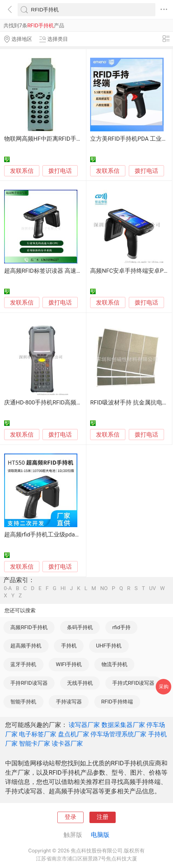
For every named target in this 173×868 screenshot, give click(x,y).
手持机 (69, 646)
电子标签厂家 (38, 734)
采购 (164, 687)
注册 (103, 817)
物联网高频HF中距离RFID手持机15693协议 (60, 139)
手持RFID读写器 (29, 683)
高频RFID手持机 (29, 627)
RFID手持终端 (117, 702)
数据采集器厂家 (123, 725)
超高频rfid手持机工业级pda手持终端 (51, 535)
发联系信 (22, 171)
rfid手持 (121, 627)
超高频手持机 (26, 646)
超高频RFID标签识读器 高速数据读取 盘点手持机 (67, 271)
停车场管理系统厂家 (118, 734)
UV (153, 589)
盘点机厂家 (74, 734)
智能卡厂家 (35, 743)
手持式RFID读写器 (133, 683)
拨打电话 (60, 171)
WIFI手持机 (69, 664)
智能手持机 (23, 702)
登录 (70, 817)
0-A (8, 589)
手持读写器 (69, 702)
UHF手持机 (109, 646)
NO (104, 589)
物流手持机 (114, 664)
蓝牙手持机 (23, 664)
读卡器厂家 (67, 743)
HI (63, 589)
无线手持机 (80, 683)
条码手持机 (80, 627)
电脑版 (100, 835)
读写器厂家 (84, 725)
